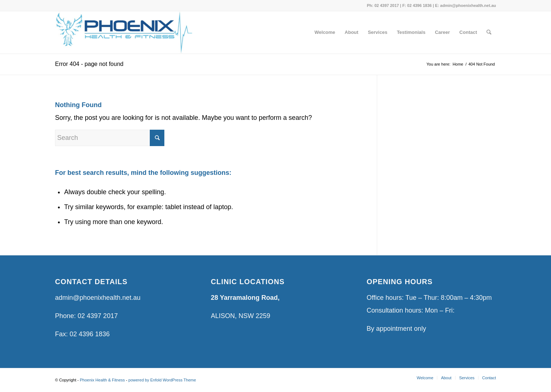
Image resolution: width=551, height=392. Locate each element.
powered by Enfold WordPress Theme (162, 380)
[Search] (489, 32)
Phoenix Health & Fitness (102, 380)
